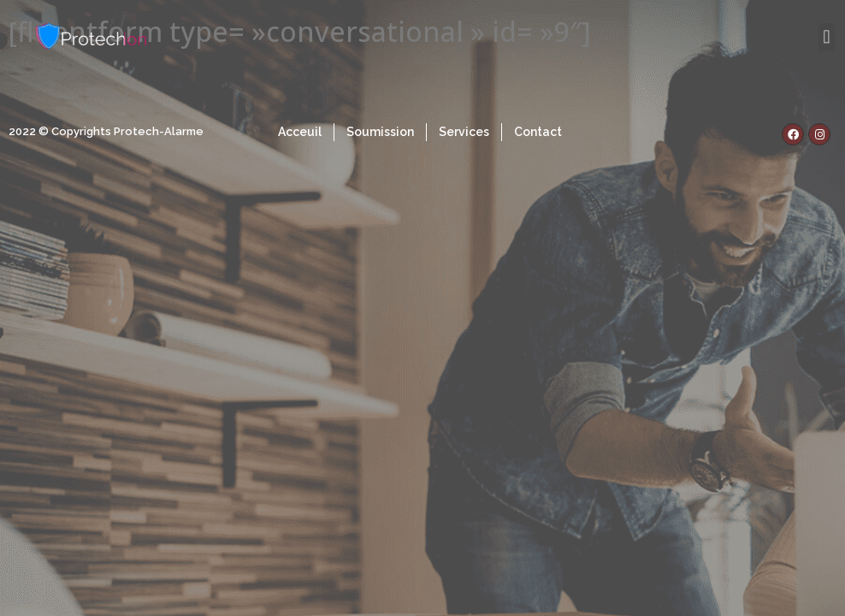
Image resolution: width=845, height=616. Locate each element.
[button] (827, 36)
